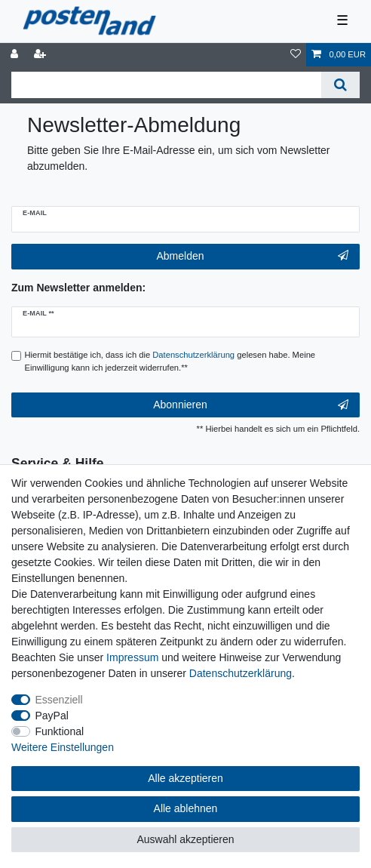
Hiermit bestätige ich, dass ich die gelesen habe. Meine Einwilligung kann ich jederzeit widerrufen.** (170, 361)
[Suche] (340, 85)
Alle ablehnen (186, 808)
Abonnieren (251, 405)
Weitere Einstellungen (63, 747)
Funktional (60, 731)
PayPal (52, 716)
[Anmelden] (16, 55)
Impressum (132, 657)
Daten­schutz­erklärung (241, 673)
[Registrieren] (41, 55)
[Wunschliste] (296, 55)
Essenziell (59, 700)
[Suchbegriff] (166, 85)
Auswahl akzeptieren (185, 839)
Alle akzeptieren (185, 778)
